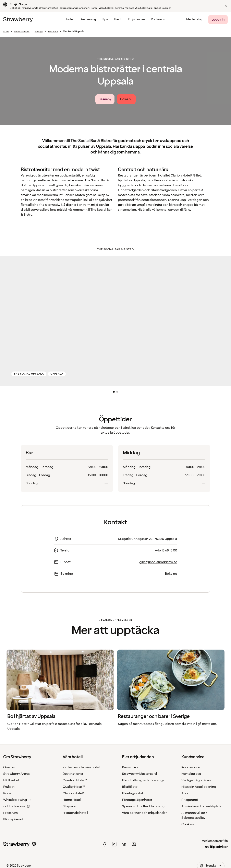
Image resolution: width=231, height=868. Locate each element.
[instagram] (114, 844)
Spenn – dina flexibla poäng (143, 806)
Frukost (9, 787)
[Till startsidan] (18, 20)
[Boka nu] (126, 99)
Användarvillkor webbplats (201, 806)
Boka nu (171, 574)
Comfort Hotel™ (75, 780)
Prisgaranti (190, 800)
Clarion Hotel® (74, 793)
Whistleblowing (17, 800)
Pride (7, 793)
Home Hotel (72, 800)
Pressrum (10, 813)
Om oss (9, 767)
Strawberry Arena (16, 774)
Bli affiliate (130, 787)
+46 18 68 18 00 (166, 550)
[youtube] (134, 844)
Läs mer (166, 8)
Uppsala (53, 32)
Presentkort (131, 767)
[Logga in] (218, 20)
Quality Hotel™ (74, 787)
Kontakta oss (191, 774)
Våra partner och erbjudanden (145, 813)
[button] (226, 6)
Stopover (70, 806)
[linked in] (124, 844)
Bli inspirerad (13, 819)
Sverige (39, 32)
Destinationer (73, 774)
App (185, 793)
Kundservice (191, 767)
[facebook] (105, 844)
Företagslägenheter (137, 800)
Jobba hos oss (16, 806)
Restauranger (22, 32)
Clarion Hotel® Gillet (186, 175)
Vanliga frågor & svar (197, 780)
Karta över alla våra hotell (82, 767)
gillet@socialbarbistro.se (158, 562)
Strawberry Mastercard (139, 774)
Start (6, 32)
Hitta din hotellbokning (199, 787)
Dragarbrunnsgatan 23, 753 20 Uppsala (148, 539)
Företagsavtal (132, 793)
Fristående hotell (75, 813)
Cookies (188, 824)
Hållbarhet (11, 780)
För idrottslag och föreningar (144, 780)
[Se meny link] (105, 99)
